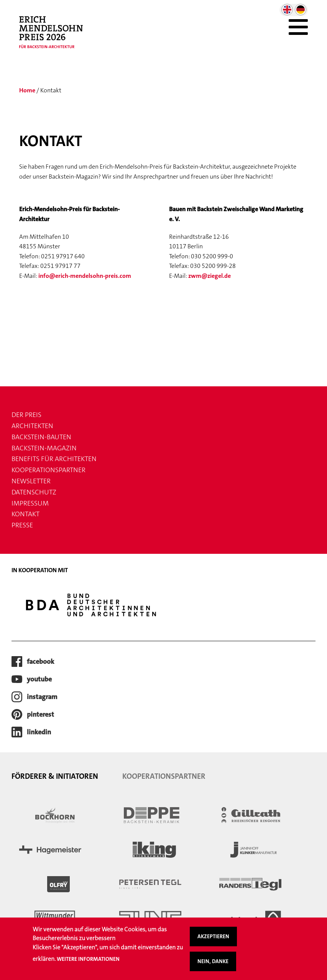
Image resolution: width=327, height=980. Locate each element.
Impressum (30, 503)
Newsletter (31, 481)
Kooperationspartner (48, 470)
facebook (40, 662)
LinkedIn (39, 732)
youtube (39, 679)
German (301, 10)
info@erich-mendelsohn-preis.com (85, 276)
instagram (42, 697)
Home (27, 90)
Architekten (32, 426)
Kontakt (25, 514)
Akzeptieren (213, 941)
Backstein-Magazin (44, 448)
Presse (22, 525)
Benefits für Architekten (54, 459)
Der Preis (26, 415)
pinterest (40, 714)
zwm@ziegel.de (210, 276)
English (287, 10)
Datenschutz (34, 492)
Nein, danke (213, 966)
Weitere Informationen (88, 963)
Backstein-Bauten (41, 437)
